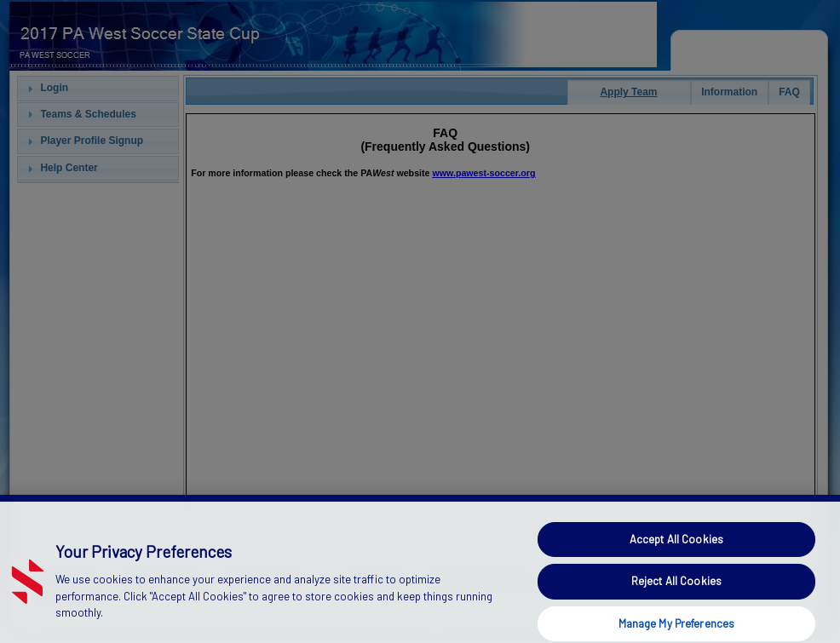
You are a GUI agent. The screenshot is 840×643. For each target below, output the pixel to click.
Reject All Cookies (676, 596)
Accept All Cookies (676, 554)
